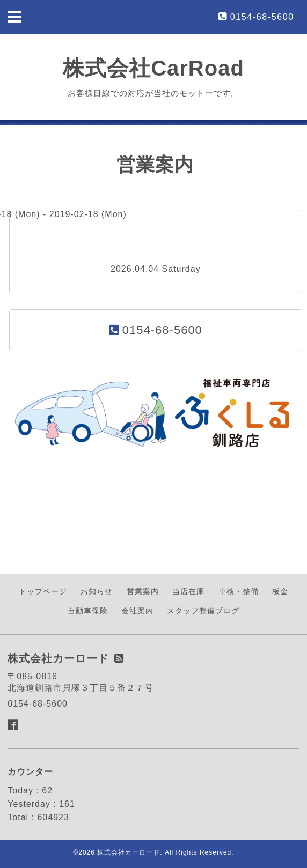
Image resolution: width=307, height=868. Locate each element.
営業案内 (143, 591)
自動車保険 (88, 611)
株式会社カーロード (129, 852)
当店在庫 (188, 591)
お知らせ (97, 591)
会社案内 (137, 611)
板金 (280, 591)
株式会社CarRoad (153, 68)
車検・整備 (239, 591)
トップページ (43, 591)
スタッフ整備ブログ (203, 611)
